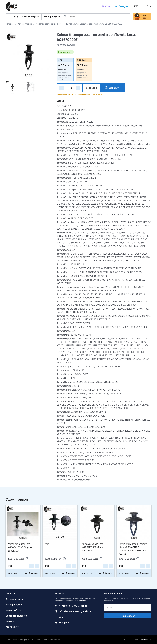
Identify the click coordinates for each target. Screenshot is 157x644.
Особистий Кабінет (16, 616)
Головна (10, 594)
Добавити (114, 88)
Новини (10, 621)
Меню (13, 17)
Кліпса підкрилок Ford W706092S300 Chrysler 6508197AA (20, 547)
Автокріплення (52, 17)
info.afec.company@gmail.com (75, 611)
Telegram (64, 622)
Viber (62, 617)
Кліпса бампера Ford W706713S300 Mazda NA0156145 (93, 547)
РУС (136, 6)
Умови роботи (13, 610)
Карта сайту (12, 627)
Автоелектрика (31, 17)
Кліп (47, 544)
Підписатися (128, 616)
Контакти (60, 594)
